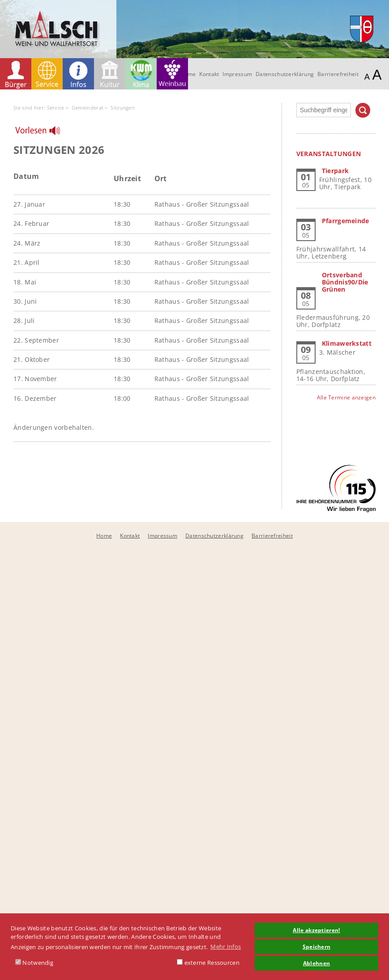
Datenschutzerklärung (285, 74)
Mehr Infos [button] (226, 946)
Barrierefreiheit (338, 74)
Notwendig (34, 963)
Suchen (363, 110)
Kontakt (209, 74)
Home (104, 536)
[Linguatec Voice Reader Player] (43, 133)
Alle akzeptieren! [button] (316, 930)
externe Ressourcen (208, 963)
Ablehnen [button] (316, 963)
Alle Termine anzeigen (346, 397)
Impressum (237, 74)
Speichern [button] (317, 946)
